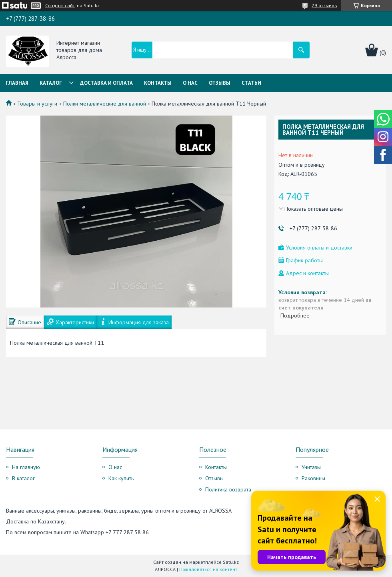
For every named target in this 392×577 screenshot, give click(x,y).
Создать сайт (60, 6)
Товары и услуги (37, 104)
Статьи (251, 83)
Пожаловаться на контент (208, 569)
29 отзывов (324, 5)
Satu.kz (231, 562)
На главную (26, 467)
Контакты (158, 83)
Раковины (313, 478)
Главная (17, 83)
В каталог (23, 478)
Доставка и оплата (106, 83)
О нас (190, 83)
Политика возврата (228, 489)
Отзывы (220, 83)
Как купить (121, 478)
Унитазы (311, 467)
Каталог (51, 83)
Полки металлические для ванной (105, 104)
